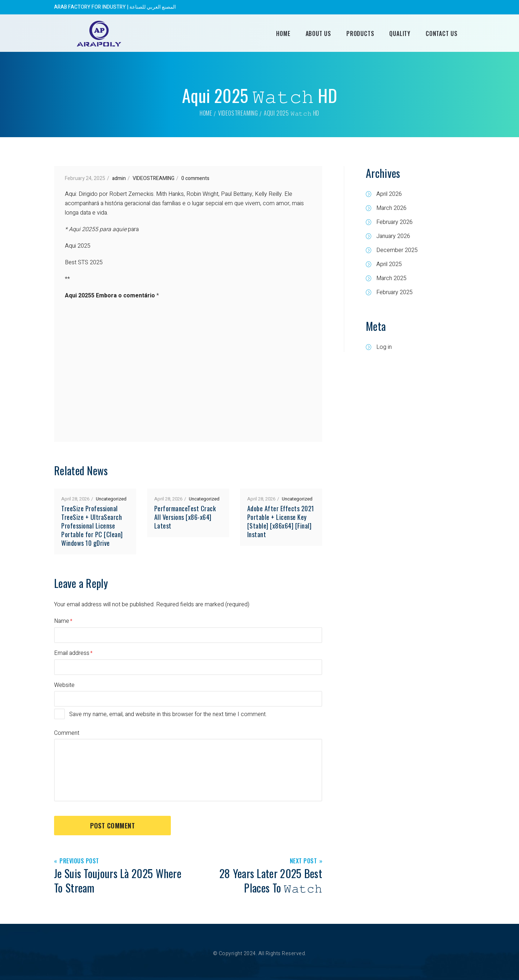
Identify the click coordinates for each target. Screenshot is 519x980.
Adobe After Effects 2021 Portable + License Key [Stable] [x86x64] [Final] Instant (281, 521)
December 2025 (397, 250)
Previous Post (79, 861)
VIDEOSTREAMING (238, 113)
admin (119, 178)
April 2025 (389, 264)
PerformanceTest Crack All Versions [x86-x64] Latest (185, 517)
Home (283, 33)
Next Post (303, 861)
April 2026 (389, 194)
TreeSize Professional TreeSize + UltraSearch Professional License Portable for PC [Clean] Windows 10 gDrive (92, 526)
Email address (72, 653)
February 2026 (394, 222)
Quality (400, 33)
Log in (384, 347)
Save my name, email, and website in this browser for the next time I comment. (168, 714)
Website (64, 685)
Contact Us (442, 33)
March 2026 (391, 208)
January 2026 (393, 236)
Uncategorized (111, 499)
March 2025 (391, 278)
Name (62, 621)
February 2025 (394, 292)
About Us (318, 33)
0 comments (195, 178)
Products (360, 33)
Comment (67, 733)
